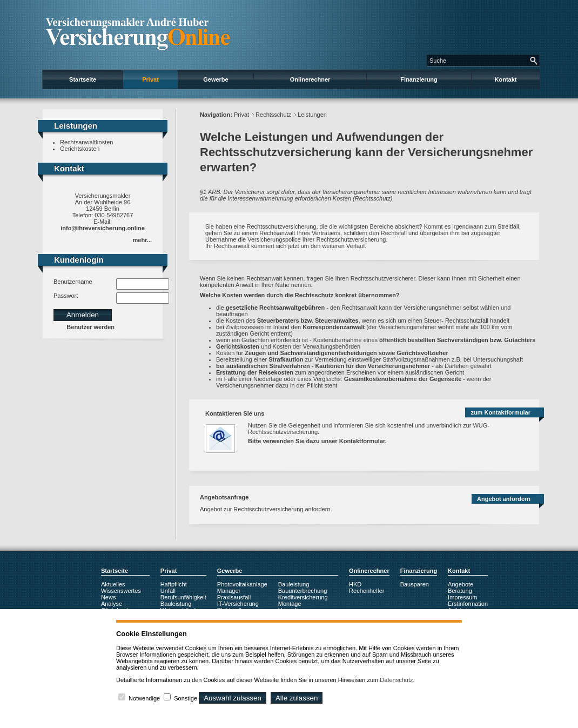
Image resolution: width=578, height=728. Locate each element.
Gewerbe (216, 79)
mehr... (142, 240)
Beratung (460, 591)
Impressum (462, 597)
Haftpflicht (174, 584)
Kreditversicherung (303, 597)
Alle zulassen (297, 698)
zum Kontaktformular (500, 412)
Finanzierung (419, 79)
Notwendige (144, 698)
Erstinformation (468, 604)
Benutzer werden (90, 327)
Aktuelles (113, 584)
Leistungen (312, 115)
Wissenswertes (121, 591)
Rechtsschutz (273, 115)
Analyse (112, 604)
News (109, 597)
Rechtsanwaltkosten (86, 142)
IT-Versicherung (238, 604)
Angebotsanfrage (224, 497)
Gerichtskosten (80, 149)
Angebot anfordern (504, 499)
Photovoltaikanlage (242, 584)
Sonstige (186, 698)
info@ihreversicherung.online (103, 228)
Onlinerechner (310, 79)
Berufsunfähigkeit (183, 597)
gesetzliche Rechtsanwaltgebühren (275, 308)
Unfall (168, 591)
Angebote (461, 584)
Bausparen (415, 584)
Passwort (66, 296)
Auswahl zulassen (233, 698)
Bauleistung (176, 604)
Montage (290, 604)
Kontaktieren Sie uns (235, 413)
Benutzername (73, 282)
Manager (229, 591)
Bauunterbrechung (303, 591)
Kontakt (506, 79)
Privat (150, 79)
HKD (355, 584)
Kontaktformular (362, 441)
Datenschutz (396, 680)
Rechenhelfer (367, 591)
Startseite (83, 79)
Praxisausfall (234, 597)
